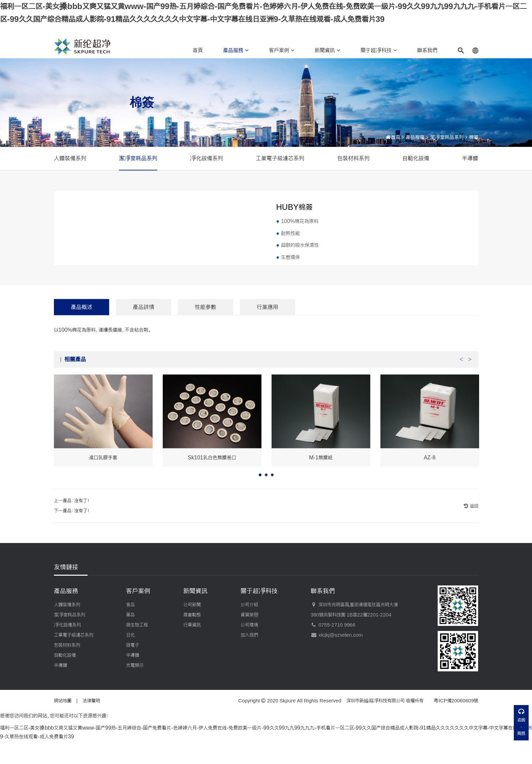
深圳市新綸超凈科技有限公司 (375, 725)
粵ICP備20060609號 (456, 725)
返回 (473, 541)
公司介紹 (249, 629)
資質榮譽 (250, 639)
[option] (103, 455)
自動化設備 (416, 158)
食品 (130, 629)
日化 (130, 659)
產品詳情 (144, 341)
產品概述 (82, 341)
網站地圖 (63, 725)
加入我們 (249, 659)
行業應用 (268, 341)
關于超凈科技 (379, 50)
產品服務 (236, 50)
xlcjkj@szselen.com (337, 659)
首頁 (198, 50)
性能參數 (206, 341)
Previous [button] (462, 392)
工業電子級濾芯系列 (280, 158)
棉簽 (474, 137)
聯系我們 (427, 50)
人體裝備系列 (70, 158)
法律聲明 (91, 725)
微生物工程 (137, 649)
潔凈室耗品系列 (447, 137)
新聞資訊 (327, 50)
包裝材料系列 (353, 158)
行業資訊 (192, 649)
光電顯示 (135, 689)
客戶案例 (282, 50)
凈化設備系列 (207, 158)
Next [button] (470, 392)
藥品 (130, 639)
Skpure (288, 725)
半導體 (470, 158)
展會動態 (192, 639)
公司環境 (249, 649)
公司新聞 (192, 629)
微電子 (133, 669)
